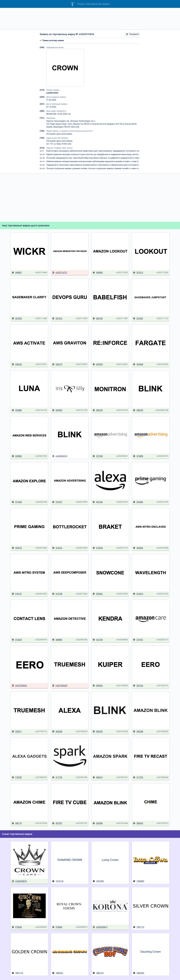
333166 (98, 502)
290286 (98, 823)
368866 (57, 640)
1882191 (98, 973)
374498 (138, 456)
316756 (98, 640)
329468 (138, 364)
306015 (98, 777)
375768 (98, 456)
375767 (57, 502)
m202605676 (19, 881)
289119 (17, 823)
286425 (138, 823)
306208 (57, 732)
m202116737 (60, 273)
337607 (138, 319)
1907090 (98, 881)
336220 (17, 364)
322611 (17, 732)
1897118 (17, 973)
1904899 (139, 881)
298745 (138, 410)
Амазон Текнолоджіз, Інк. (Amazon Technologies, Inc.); (71, 121)
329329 (98, 364)
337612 (138, 273)
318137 (17, 594)
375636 (17, 927)
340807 (17, 273)
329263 (98, 594)
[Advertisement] (90, 19)
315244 (98, 548)
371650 (17, 502)
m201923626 (19, 686)
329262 (138, 548)
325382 (138, 502)
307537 (57, 823)
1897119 (139, 927)
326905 (57, 410)
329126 (138, 686)
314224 (17, 640)
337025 (17, 319)
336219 (57, 364)
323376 (17, 548)
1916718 (58, 881)
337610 (57, 319)
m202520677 (100, 927)
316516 (57, 548)
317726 (138, 777)
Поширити (132, 34)
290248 (138, 732)
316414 (138, 594)
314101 (138, 640)
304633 (98, 686)
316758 (57, 594)
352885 (17, 410)
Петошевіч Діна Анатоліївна (59, 134)
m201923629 (60, 686)
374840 (57, 927)
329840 (17, 456)
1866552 (139, 973)
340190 (98, 319)
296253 (98, 732)
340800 (98, 273)
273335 (17, 777)
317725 (57, 777)
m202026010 (60, 456)
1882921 (58, 973)
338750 (98, 410)
